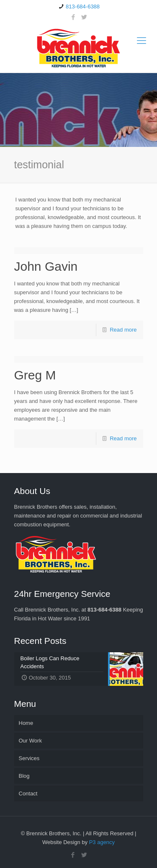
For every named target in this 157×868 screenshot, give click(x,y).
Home (26, 723)
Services (29, 758)
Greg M (35, 375)
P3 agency (102, 842)
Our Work (30, 741)
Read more (123, 330)
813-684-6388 (83, 7)
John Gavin (46, 266)
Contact (28, 793)
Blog (24, 776)
